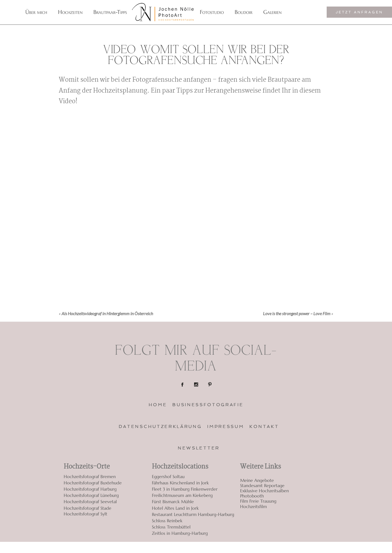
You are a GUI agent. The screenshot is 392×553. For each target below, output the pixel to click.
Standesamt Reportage (262, 486)
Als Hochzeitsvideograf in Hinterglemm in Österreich (107, 313)
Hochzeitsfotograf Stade (88, 508)
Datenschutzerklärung (160, 426)
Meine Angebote (257, 480)
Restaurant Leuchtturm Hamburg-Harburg (193, 514)
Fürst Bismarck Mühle (173, 502)
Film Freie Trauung (258, 501)
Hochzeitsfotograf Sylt (85, 514)
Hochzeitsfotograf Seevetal (90, 502)
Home (158, 405)
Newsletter (199, 448)
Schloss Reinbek (167, 521)
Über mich (36, 12)
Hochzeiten (70, 12)
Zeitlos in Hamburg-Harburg (180, 533)
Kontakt (264, 426)
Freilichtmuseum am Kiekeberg (182, 495)
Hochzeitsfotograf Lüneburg (91, 495)
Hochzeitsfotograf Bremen (90, 476)
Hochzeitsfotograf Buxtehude (93, 483)
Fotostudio (212, 12)
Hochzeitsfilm (253, 507)
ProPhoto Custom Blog (307, 547)
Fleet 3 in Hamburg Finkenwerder (185, 489)
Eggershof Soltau (168, 476)
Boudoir (244, 12)
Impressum (226, 426)
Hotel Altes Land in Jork (175, 508)
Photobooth (252, 496)
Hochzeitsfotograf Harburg (90, 489)
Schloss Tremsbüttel (171, 527)
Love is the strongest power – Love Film (297, 313)
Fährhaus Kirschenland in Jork (180, 483)
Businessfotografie (208, 405)
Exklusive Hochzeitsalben (264, 491)
